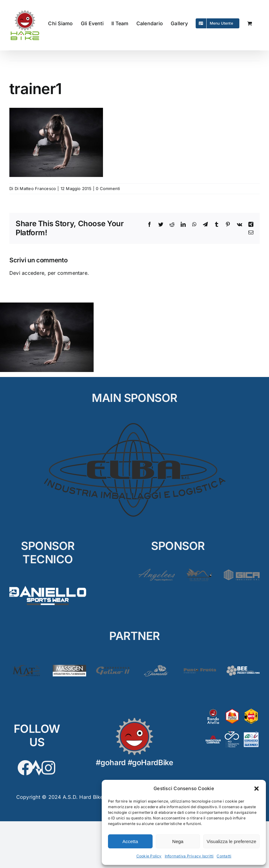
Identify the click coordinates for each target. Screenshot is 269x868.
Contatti (224, 856)
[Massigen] (69, 667)
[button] (257, 789)
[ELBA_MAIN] (135, 423)
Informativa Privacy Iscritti (189, 856)
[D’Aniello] (48, 585)
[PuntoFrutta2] (200, 667)
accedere (33, 273)
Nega (178, 841)
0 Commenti (108, 188)
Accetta (130, 841)
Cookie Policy (149, 856)
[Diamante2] (156, 667)
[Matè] (26, 667)
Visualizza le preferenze (231, 841)
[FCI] (232, 733)
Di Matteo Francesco (35, 188)
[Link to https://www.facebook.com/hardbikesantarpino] (25, 768)
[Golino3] (113, 667)
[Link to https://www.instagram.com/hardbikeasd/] (48, 768)
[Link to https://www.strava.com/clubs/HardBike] (37, 768)
